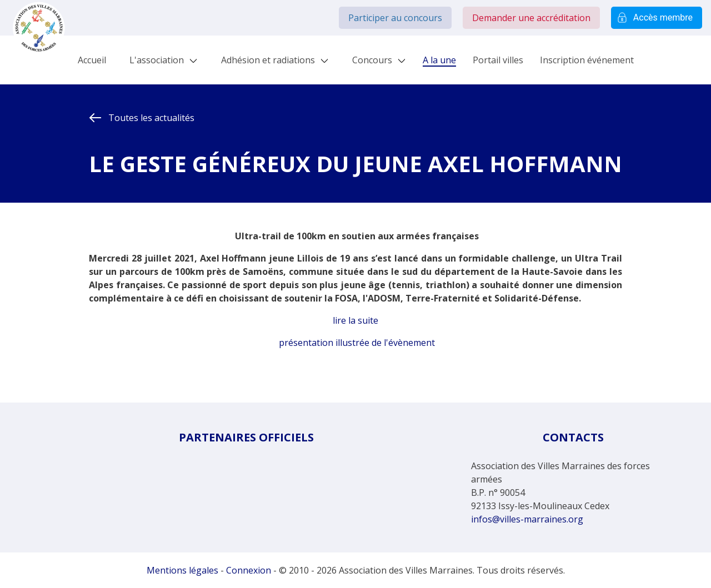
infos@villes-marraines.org (527, 519)
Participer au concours (395, 18)
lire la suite (355, 320)
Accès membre (657, 18)
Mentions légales (182, 570)
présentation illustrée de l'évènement (357, 343)
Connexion (249, 570)
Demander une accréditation (531, 18)
